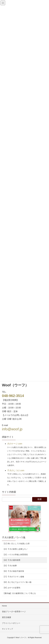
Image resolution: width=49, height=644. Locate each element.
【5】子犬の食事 (10, 566)
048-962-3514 (13, 396)
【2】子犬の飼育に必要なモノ (15, 549)
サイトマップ (7, 629)
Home (4, 606)
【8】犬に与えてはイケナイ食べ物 (17, 582)
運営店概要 (7, 617)
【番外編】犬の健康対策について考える (19, 593)
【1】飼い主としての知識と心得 (16, 544)
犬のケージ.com (15, 444)
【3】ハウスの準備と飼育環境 (15, 555)
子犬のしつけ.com (16, 470)
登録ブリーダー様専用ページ (14, 612)
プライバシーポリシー (11, 623)
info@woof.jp (12, 429)
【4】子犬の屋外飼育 (12, 560)
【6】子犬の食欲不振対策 (13, 571)
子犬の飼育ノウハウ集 (14, 537)
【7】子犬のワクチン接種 (13, 577)
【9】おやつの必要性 (12, 588)
